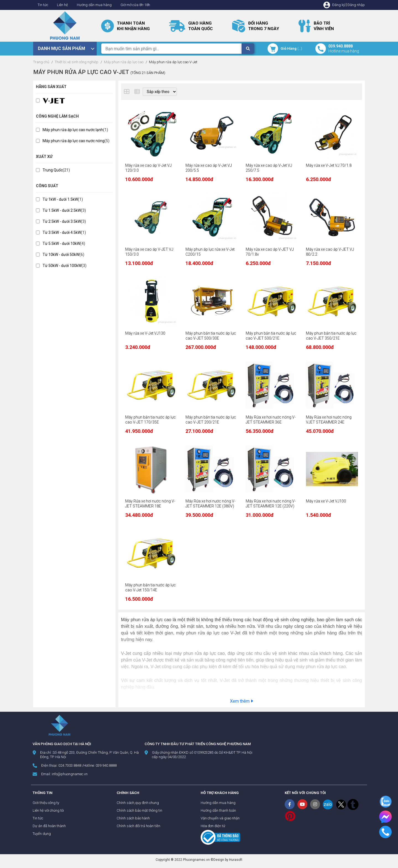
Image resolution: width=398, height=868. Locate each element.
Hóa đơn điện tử (213, 826)
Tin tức (43, 5)
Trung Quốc (53, 170)
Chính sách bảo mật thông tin (139, 810)
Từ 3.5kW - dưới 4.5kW (62, 232)
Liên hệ (62, 5)
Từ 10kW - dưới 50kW (61, 255)
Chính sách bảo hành (133, 818)
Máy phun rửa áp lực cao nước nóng (74, 141)
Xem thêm (241, 701)
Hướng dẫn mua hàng (94, 5)
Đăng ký (339, 5)
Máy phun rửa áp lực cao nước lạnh (73, 130)
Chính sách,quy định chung (138, 803)
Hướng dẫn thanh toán (218, 810)
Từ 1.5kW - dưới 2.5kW (62, 210)
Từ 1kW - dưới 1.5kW (60, 199)
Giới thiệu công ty (46, 803)
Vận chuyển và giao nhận (220, 818)
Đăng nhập (356, 5)
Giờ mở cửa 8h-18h (135, 5)
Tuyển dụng (42, 834)
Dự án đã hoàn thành (49, 826)
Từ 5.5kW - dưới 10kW (61, 244)
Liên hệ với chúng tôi (48, 810)
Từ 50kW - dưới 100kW (62, 266)
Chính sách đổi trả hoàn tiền (138, 826)
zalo (328, 804)
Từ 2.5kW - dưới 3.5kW (62, 221)
